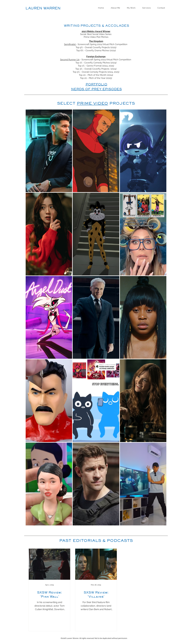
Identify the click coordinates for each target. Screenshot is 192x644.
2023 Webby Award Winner (96, 31)
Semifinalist (70, 44)
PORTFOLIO (96, 85)
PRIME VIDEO (92, 104)
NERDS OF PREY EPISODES (96, 89)
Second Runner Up (70, 60)
